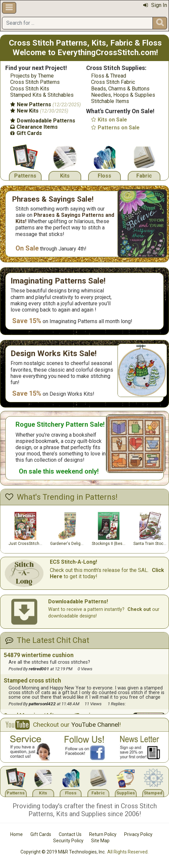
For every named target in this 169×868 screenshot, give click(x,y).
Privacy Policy (138, 834)
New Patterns (46, 104)
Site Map (100, 841)
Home (17, 834)
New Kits (39, 111)
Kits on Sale (109, 120)
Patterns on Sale (115, 128)
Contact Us (70, 834)
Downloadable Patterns (43, 121)
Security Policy (68, 841)
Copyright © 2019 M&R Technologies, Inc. (63, 852)
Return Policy (103, 834)
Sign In (155, 5)
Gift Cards (26, 133)
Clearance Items (34, 127)
